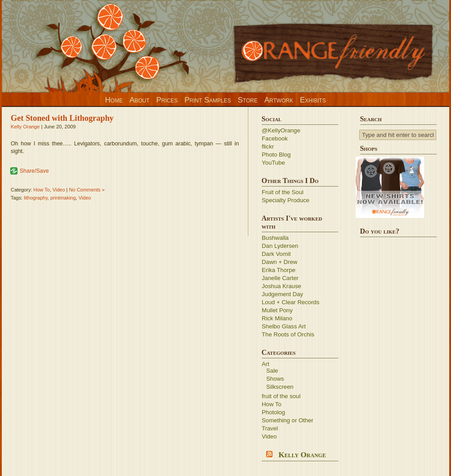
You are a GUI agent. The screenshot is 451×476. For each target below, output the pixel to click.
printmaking (63, 198)
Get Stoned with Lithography (62, 118)
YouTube (273, 163)
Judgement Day (282, 294)
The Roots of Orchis (288, 334)
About (139, 100)
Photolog (273, 412)
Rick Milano (277, 318)
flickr (268, 147)
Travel (270, 428)
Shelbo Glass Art (284, 326)
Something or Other (287, 420)
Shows (275, 379)
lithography (36, 198)
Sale (272, 371)
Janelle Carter (280, 278)
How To (42, 190)
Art (266, 364)
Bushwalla (275, 238)
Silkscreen (280, 387)
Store (247, 100)
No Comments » (87, 190)
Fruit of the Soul (283, 192)
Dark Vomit (276, 254)
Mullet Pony (277, 310)
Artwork (279, 100)
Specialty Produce (285, 200)
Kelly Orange (25, 127)
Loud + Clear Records (291, 302)
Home (114, 100)
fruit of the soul (281, 396)
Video (59, 190)
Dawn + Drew (280, 262)
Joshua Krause (281, 286)
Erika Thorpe (279, 270)
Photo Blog (276, 155)
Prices (167, 100)
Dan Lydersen (280, 246)
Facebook (275, 138)
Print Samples (208, 100)
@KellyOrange (281, 130)
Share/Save (34, 171)
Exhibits (313, 100)
